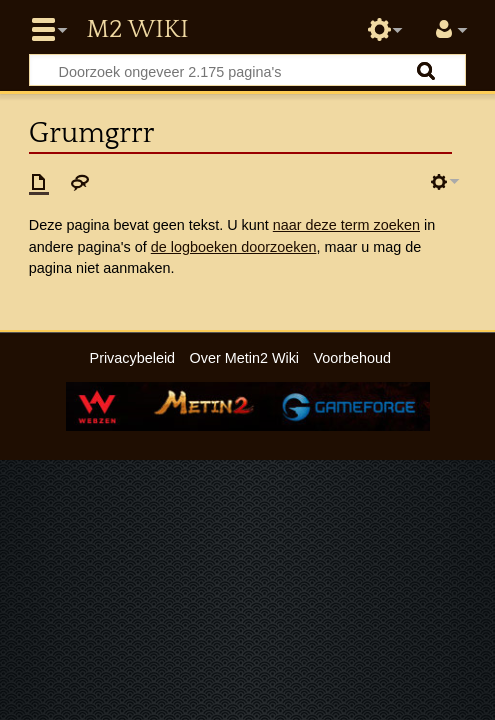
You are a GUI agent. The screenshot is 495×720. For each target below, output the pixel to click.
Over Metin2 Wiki (245, 358)
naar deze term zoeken (346, 225)
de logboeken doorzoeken (234, 247)
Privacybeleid (133, 358)
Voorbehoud (352, 358)
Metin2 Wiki (137, 30)
